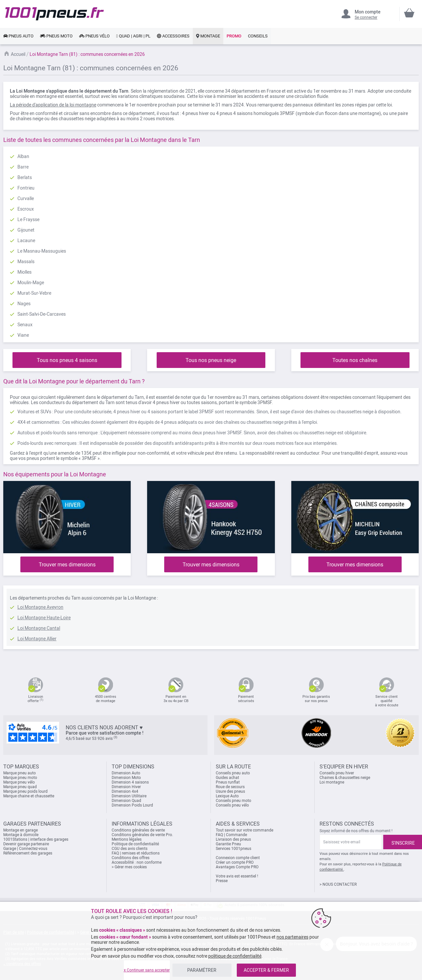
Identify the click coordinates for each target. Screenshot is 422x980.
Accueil (18, 54)
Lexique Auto (227, 796)
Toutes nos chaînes (355, 360)
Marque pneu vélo (19, 782)
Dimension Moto (126, 778)
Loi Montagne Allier (37, 639)
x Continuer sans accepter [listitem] (147, 970)
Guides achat (227, 778)
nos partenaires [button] (292, 937)
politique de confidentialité (235, 956)
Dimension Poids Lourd (132, 805)
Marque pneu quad (20, 787)
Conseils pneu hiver (337, 773)
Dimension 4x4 (125, 791)
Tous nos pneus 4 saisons (67, 360)
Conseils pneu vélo (232, 805)
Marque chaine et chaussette (29, 796)
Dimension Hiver (126, 787)
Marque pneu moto (20, 778)
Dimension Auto (126, 773)
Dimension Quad (126, 801)
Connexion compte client (238, 858)
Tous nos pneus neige (211, 360)
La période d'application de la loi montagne (53, 105)
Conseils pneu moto (233, 801)
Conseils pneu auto (233, 773)
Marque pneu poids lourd (25, 791)
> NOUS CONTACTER (338, 884)
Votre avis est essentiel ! (237, 876)
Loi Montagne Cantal (39, 628)
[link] (18, 36)
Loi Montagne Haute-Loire (44, 618)
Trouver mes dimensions (67, 565)
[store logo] (55, 14)
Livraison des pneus (233, 839)
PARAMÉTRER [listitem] (202, 970)
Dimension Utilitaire (129, 796)
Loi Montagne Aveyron (40, 607)
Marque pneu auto (20, 773)
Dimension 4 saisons (130, 782)
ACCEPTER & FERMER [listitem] (266, 970)
